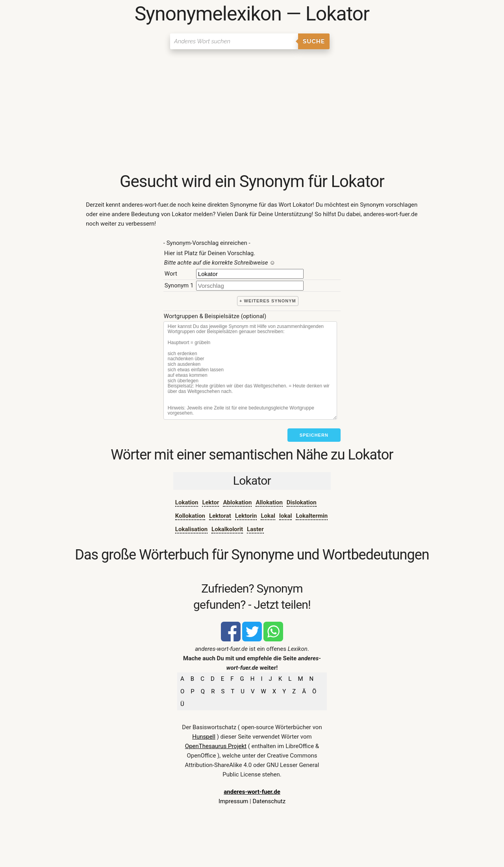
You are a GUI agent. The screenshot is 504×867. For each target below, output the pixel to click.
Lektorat (220, 516)
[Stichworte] (250, 371)
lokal (285, 516)
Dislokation (302, 502)
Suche (314, 41)
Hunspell (204, 737)
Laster (255, 529)
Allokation (269, 502)
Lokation (187, 502)
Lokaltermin (312, 516)
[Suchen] (234, 41)
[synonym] (250, 286)
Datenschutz (269, 801)
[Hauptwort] (250, 274)
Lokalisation (191, 529)
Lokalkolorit (227, 529)
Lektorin (246, 516)
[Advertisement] (252, 112)
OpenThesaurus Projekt (216, 746)
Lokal (268, 516)
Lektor (210, 502)
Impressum (233, 801)
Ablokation (237, 502)
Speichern (314, 435)
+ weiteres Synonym (268, 301)
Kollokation (190, 516)
